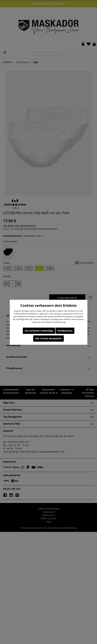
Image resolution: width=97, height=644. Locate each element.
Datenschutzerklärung (56, 322)
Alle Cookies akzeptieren (48, 338)
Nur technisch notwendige (39, 331)
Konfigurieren (65, 331)
